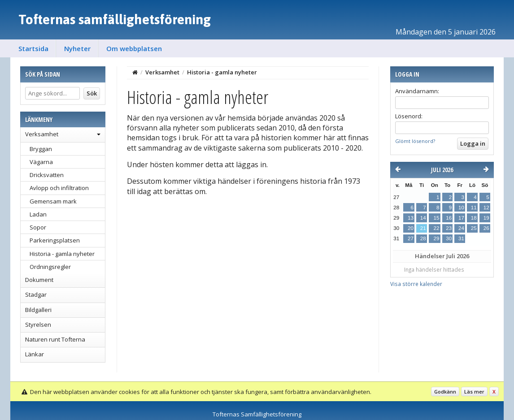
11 (474, 208)
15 (436, 218)
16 (449, 218)
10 (461, 208)
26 (486, 228)
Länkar (35, 354)
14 (423, 218)
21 (423, 228)
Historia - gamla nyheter (62, 254)
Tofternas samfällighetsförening (115, 19)
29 (436, 238)
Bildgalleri (38, 310)
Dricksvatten (47, 175)
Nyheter (77, 48)
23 (449, 228)
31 (461, 238)
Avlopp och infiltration (59, 188)
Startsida (33, 48)
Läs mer (474, 392)
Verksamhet (42, 134)
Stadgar (36, 294)
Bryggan (41, 149)
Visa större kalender (416, 284)
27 (411, 238)
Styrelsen (38, 325)
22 (436, 228)
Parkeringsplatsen (55, 240)
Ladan (38, 214)
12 (486, 208)
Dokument (39, 280)
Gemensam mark (53, 201)
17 (461, 218)
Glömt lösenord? (415, 141)
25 (474, 228)
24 (461, 228)
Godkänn (445, 392)
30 (449, 238)
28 (423, 238)
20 (411, 228)
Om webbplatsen (134, 48)
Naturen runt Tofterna (55, 339)
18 (474, 218)
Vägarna (41, 162)
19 (486, 218)
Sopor (38, 227)
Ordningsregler (50, 267)
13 (411, 218)
